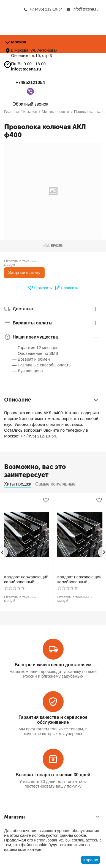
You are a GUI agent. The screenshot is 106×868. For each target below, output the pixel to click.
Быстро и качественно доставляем (53, 665)
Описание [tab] (52, 400)
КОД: (46, 246)
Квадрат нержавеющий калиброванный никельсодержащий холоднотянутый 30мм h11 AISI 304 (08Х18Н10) (26, 579)
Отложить (40, 288)
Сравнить (66, 288)
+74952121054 (30, 83)
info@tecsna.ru (26, 69)
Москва (19, 42)
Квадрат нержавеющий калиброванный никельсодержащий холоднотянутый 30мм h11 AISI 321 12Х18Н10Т (79, 579)
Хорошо (90, 860)
